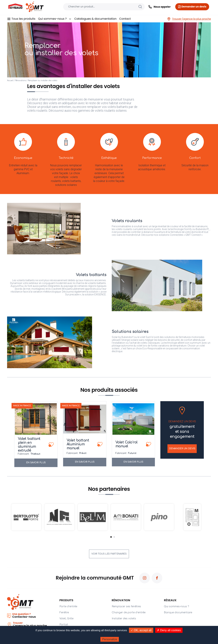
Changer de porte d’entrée (129, 612)
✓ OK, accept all (141, 630)
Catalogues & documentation (95, 19)
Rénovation (121, 600)
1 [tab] (111, 537)
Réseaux (170, 600)
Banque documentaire (178, 612)
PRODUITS (66, 600)
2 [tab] (114, 537)
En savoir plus (36, 463)
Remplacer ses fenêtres (126, 606)
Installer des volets (124, 619)
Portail (64, 625)
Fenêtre (64, 612)
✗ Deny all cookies (169, 630)
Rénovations (21, 80)
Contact (125, 19)
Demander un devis (182, 449)
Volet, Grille (66, 619)
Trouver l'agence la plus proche (189, 19)
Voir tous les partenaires (109, 554)
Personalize (110, 639)
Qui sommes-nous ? (55, 19)
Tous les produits (23, 19)
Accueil (10, 80)
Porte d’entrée (68, 606)
